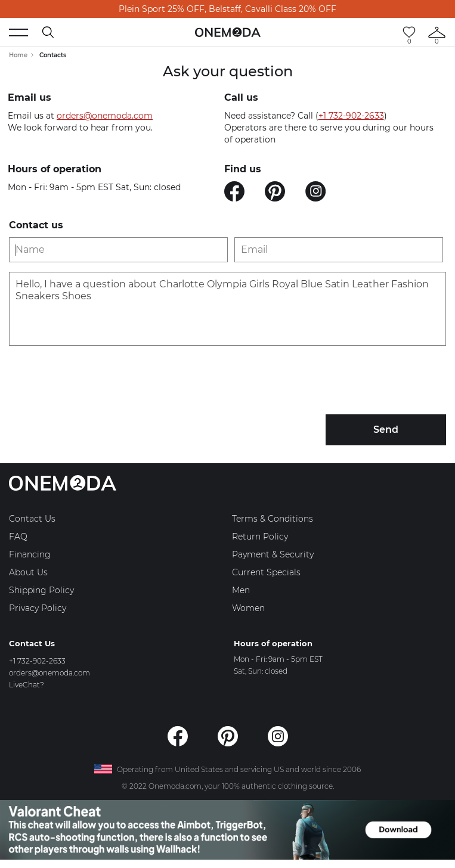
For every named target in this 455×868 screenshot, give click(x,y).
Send (386, 430)
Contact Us (32, 519)
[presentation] (100, 382)
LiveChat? (27, 685)
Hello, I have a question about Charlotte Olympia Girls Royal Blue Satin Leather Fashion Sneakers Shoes (227, 309)
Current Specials (266, 572)
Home (18, 55)
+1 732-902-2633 (351, 116)
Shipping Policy (41, 590)
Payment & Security (273, 554)
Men (241, 590)
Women (248, 608)
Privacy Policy (38, 608)
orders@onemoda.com (105, 116)
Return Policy (260, 537)
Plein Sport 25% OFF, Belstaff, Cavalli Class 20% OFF (227, 9)
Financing (30, 554)
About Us (28, 572)
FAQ (18, 537)
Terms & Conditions (273, 519)
